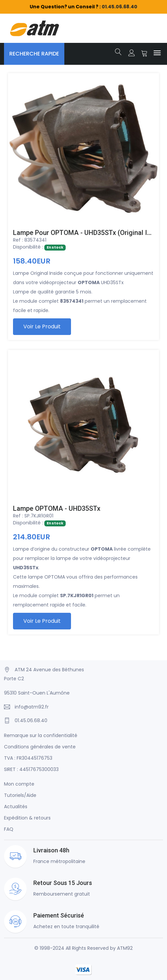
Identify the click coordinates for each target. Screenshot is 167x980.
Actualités (16, 807)
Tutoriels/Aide (20, 795)
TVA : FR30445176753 (28, 758)
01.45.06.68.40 (119, 7)
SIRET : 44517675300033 (31, 769)
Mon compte (19, 784)
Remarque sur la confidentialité (41, 735)
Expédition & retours (27, 818)
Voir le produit (42, 327)
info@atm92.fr (32, 707)
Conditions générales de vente (40, 747)
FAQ (9, 829)
